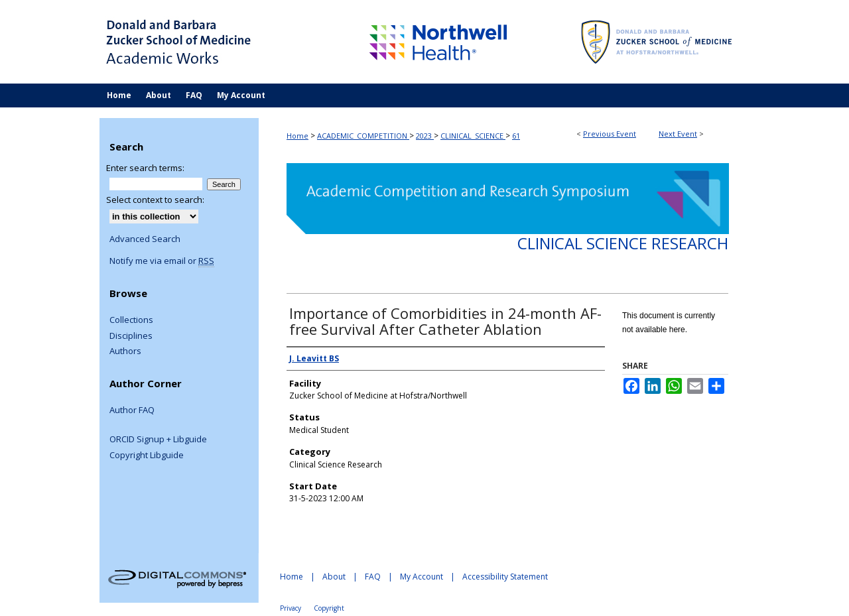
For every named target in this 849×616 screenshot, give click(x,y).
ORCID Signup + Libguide (158, 440)
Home (297, 136)
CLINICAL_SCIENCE (473, 136)
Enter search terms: (145, 168)
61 (516, 136)
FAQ (373, 577)
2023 (425, 136)
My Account (422, 577)
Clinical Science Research (623, 243)
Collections (131, 320)
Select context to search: (155, 200)
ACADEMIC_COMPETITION (363, 136)
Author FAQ (132, 410)
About (334, 577)
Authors (125, 351)
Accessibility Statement (505, 577)
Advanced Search (145, 239)
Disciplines (131, 336)
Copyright (329, 608)
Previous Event (610, 134)
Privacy (291, 608)
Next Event (678, 134)
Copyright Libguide (147, 456)
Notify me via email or (162, 261)
